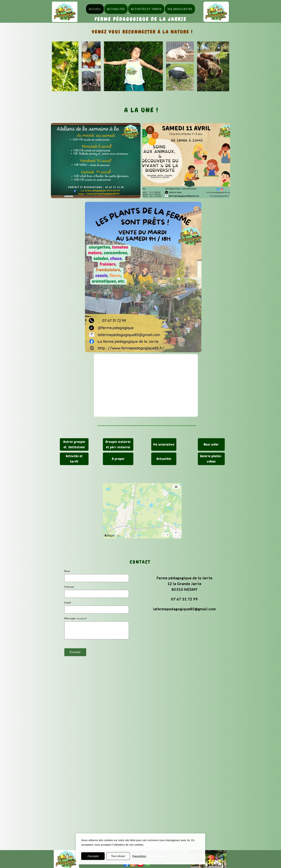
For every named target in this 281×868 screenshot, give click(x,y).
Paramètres (139, 856)
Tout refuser (118, 856)
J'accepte (93, 856)
